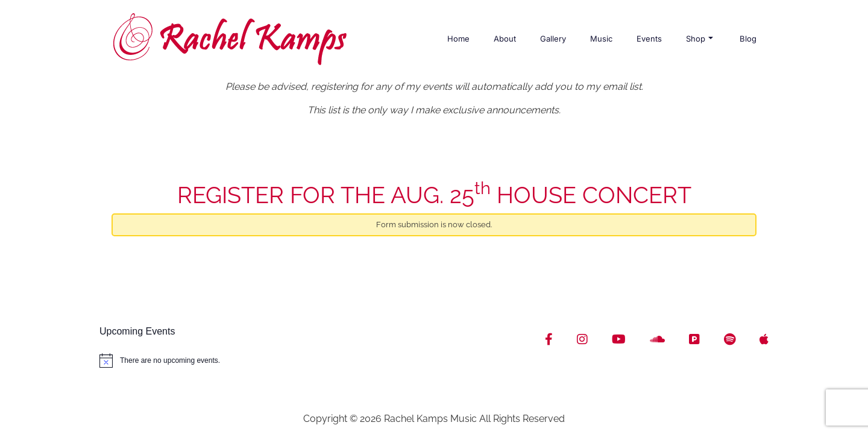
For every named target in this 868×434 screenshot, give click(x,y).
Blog (748, 39)
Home (458, 39)
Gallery (553, 39)
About (505, 39)
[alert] (262, 360)
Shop (700, 39)
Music (601, 39)
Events (649, 39)
